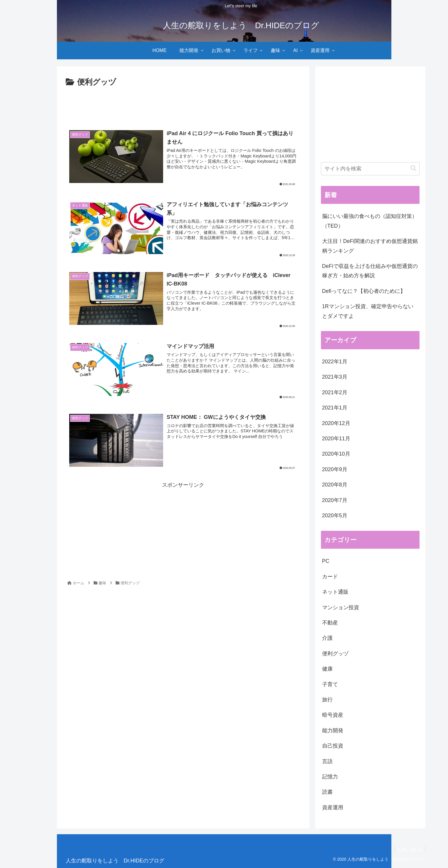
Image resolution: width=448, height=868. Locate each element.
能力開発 (333, 731)
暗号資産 (333, 715)
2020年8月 (335, 485)
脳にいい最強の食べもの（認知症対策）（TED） (370, 221)
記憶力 (330, 777)
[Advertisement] (183, 105)
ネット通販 (335, 592)
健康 (327, 669)
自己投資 (333, 746)
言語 (327, 761)
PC (326, 561)
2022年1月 (335, 362)
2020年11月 (336, 439)
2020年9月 (335, 469)
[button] (413, 168)
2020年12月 (336, 423)
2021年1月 (335, 408)
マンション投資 (341, 607)
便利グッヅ (335, 654)
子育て (330, 684)
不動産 (330, 623)
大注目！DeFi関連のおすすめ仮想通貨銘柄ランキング (370, 246)
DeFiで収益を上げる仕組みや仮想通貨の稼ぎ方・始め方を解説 (370, 271)
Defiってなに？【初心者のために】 (364, 291)
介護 (327, 638)
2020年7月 (335, 500)
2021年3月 (335, 377)
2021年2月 (335, 392)
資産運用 (333, 807)
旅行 (327, 700)
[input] (370, 169)
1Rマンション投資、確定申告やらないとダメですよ (368, 311)
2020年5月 (335, 516)
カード (330, 577)
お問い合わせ (410, 849)
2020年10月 (336, 454)
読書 (327, 792)
